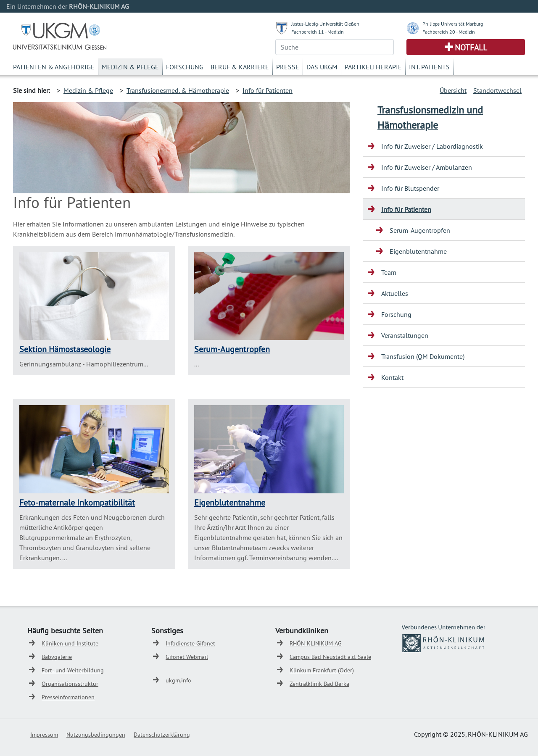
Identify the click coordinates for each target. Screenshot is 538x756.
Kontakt (392, 377)
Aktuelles (395, 293)
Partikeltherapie (373, 67)
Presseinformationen (68, 697)
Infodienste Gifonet (190, 643)
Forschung (185, 67)
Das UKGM (322, 67)
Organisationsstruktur (70, 684)
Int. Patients (429, 67)
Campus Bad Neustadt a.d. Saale (330, 657)
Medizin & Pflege (130, 67)
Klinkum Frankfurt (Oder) (322, 670)
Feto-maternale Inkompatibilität (77, 502)
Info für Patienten (268, 90)
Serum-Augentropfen (232, 349)
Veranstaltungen (405, 335)
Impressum (44, 735)
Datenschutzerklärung (162, 735)
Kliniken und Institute (70, 643)
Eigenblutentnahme (230, 502)
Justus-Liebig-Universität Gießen (325, 24)
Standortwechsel (497, 90)
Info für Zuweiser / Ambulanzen (427, 167)
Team (389, 272)
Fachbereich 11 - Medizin (318, 32)
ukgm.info (178, 680)
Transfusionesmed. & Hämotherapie (178, 90)
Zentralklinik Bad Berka (319, 684)
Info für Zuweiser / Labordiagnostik (432, 146)
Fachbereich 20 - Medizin (449, 32)
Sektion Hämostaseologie (65, 349)
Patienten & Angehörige (54, 67)
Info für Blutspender (410, 188)
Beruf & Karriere (240, 67)
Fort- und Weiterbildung (73, 670)
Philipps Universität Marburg (453, 24)
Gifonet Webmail (187, 657)
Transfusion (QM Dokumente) (423, 356)
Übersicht (453, 90)
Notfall (471, 47)
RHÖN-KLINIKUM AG (316, 643)
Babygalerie (57, 657)
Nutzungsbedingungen (96, 735)
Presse (288, 67)
